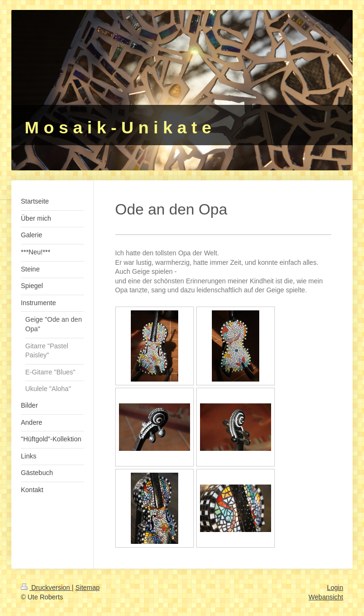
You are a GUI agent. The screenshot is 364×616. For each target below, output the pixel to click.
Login (335, 588)
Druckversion (46, 588)
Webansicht (326, 597)
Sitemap (87, 588)
